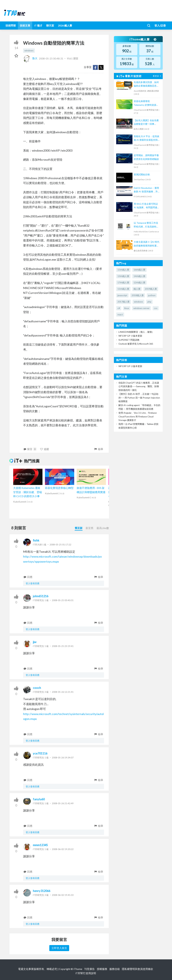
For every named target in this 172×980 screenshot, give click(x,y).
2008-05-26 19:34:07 (63, 758)
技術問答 (11, 25)
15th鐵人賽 (123, 270)
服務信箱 (115, 969)
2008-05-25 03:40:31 (63, 600)
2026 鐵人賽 (65, 25)
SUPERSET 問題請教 (129, 340)
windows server (141, 308)
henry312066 (42, 891)
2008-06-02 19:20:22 (63, 849)
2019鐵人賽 (151, 289)
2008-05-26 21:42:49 (63, 803)
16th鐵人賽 (139, 270)
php (149, 302)
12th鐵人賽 (139, 282)
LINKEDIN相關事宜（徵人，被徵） (136, 332)
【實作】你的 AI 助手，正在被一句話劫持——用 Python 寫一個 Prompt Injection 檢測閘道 (139, 398)
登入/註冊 (160, 25)
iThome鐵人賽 (143, 39)
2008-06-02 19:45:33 (63, 895)
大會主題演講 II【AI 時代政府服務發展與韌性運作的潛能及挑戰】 (147, 244)
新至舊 (89, 528)
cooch (37, 688)
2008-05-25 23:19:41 (63, 646)
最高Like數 (103, 528)
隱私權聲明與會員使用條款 (138, 969)
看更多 (157, 76)
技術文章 (25, 25)
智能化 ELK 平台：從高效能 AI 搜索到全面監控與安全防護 (147, 138)
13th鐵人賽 (123, 276)
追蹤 (45, 449)
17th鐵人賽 (123, 282)
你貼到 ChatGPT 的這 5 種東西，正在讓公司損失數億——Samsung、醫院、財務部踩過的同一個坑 (139, 386)
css (156, 308)
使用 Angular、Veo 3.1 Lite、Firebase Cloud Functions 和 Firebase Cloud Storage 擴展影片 (138, 416)
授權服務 (102, 969)
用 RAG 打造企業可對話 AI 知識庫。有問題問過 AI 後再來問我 (146, 206)
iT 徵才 (38, 25)
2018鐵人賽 (138, 295)
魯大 (31, 58)
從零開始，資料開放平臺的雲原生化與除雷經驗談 (146, 157)
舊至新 (79, 528)
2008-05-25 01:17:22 (60, 545)
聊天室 (50, 25)
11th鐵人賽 (123, 289)
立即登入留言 (59, 948)
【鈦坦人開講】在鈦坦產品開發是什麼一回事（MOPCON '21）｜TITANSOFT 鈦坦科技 (146, 122)
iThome (78, 969)
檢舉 (99, 449)
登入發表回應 (33, 583)
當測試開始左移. (142, 174)
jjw (35, 642)
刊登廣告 (89, 969)
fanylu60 (39, 799)
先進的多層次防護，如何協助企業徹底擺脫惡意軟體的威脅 (146, 84)
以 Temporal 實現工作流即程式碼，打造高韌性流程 (146, 225)
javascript (122, 295)
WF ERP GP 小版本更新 (130, 336)
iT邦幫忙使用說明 (86, 973)
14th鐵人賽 (139, 276)
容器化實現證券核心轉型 (59, 488)
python (152, 295)
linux (127, 308)
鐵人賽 (137, 289)
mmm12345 (40, 845)
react (120, 314)
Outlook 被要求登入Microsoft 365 (136, 344)
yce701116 (40, 753)
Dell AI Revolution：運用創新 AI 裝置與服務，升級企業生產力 (146, 190)
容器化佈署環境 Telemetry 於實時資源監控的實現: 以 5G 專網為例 (147, 103)
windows (29, 50)
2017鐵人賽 (124, 302)
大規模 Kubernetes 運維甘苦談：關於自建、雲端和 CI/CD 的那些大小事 (28, 492)
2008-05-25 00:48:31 (51, 58)
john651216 (41, 596)
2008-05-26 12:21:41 (63, 692)
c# (119, 308)
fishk (36, 540)
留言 (30, 449)
